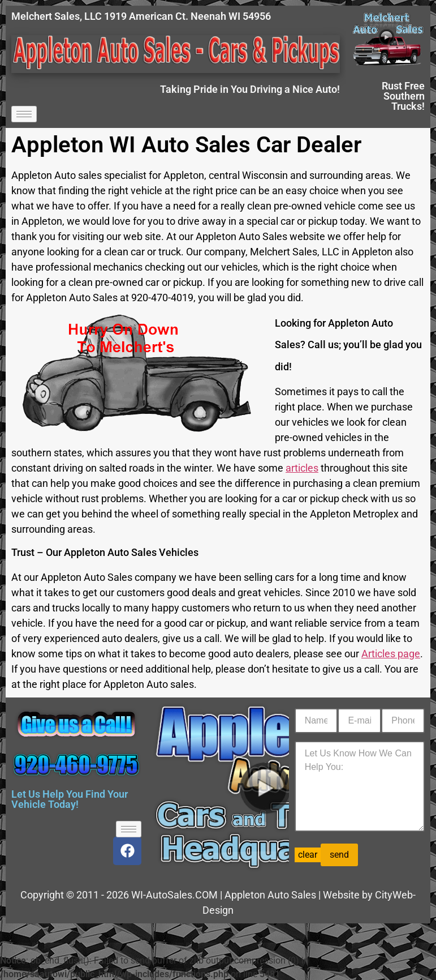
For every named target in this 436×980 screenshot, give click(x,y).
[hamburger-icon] (24, 114)
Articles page (391, 654)
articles (302, 468)
